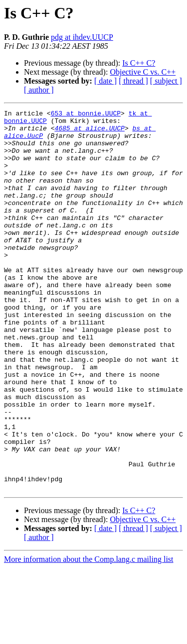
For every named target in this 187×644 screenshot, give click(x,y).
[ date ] (105, 81)
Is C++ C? (139, 63)
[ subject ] (166, 81)
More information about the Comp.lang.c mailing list (89, 635)
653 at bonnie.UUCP (86, 114)
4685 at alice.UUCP (89, 132)
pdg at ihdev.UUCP (82, 37)
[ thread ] (133, 81)
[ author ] (39, 90)
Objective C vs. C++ (143, 72)
